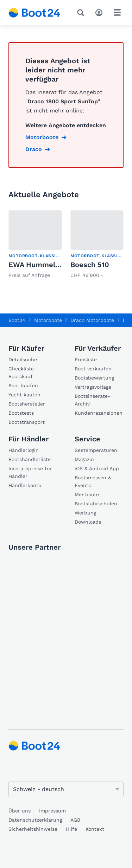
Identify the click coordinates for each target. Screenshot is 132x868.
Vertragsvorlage (93, 387)
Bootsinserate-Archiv (92, 400)
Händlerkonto (25, 485)
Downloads (88, 522)
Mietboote (87, 494)
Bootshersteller (27, 404)
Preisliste (86, 359)
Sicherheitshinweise (33, 829)
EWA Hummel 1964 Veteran (55, 265)
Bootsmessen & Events (93, 481)
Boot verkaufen (93, 369)
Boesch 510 (90, 265)
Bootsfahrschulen (96, 504)
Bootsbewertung (94, 378)
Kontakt (95, 829)
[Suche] (82, 13)
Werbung (85, 513)
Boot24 (17, 320)
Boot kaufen (23, 386)
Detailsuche (23, 359)
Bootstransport (27, 422)
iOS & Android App (97, 468)
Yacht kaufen (24, 395)
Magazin (84, 459)
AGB (75, 820)
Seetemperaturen (96, 450)
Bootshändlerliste (30, 459)
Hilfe (71, 829)
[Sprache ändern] (66, 789)
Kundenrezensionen (99, 413)
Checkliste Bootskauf (21, 373)
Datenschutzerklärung (35, 820)
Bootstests (21, 413)
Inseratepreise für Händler (30, 472)
